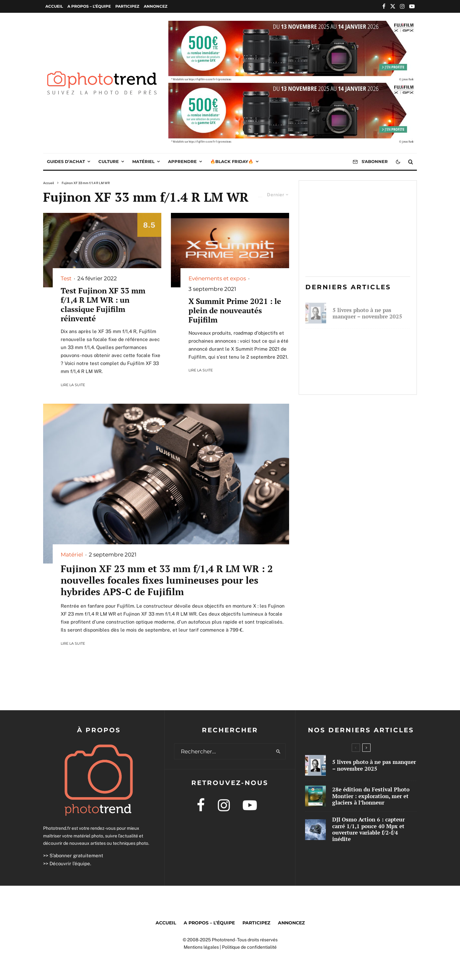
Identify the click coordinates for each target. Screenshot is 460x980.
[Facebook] (384, 6)
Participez (127, 6)
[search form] (223, 751)
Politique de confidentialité (249, 947)
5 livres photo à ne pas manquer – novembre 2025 (367, 311)
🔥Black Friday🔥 (232, 161)
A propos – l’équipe (89, 6)
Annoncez (156, 6)
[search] (278, 751)
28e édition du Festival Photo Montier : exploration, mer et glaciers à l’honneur (371, 342)
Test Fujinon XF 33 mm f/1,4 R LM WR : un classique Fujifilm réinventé (103, 304)
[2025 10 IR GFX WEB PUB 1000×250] (293, 25)
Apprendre (182, 161)
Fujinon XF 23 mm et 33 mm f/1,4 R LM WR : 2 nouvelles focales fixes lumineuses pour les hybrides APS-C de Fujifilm (167, 580)
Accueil (54, 6)
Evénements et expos (217, 278)
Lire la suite (73, 385)
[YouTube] (412, 6)
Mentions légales (201, 947)
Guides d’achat (66, 161)
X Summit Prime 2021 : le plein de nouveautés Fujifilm (235, 310)
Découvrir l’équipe (70, 863)
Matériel (143, 161)
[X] (393, 6)
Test (66, 278)
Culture (109, 161)
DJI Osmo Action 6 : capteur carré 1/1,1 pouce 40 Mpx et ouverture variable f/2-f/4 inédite (369, 375)
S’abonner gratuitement (76, 856)
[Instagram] (402, 6)
